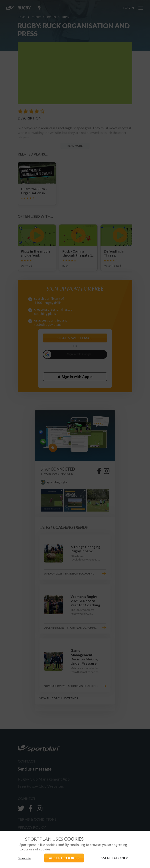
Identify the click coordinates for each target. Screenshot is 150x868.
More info (24, 858)
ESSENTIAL (114, 858)
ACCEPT (64, 858)
